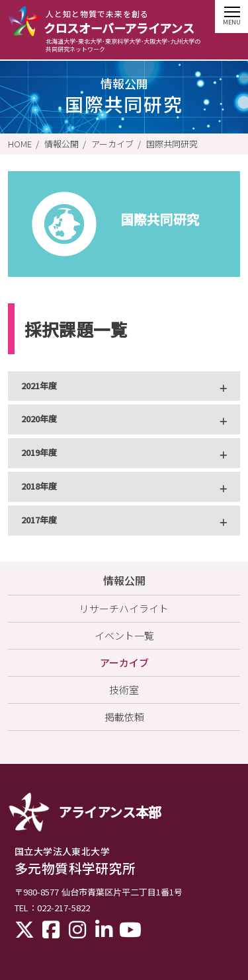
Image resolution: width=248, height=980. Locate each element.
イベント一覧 (124, 635)
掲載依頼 (124, 717)
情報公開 (62, 144)
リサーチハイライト (124, 608)
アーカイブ (112, 144)
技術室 (124, 690)
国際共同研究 (172, 144)
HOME (20, 144)
